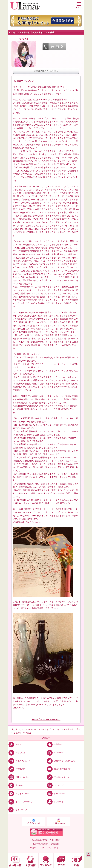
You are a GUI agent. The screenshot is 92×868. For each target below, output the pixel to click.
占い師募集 (55, 802)
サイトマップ (17, 810)
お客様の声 (16, 769)
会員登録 (54, 744)
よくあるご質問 (18, 793)
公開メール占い (18, 777)
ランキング (55, 785)
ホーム (14, 744)
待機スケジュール (19, 761)
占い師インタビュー (59, 777)
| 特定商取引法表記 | (41, 844)
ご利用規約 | (55, 840)
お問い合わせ (56, 793)
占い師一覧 (55, 753)
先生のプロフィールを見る (46, 71)
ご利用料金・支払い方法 (61, 761)
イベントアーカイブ (20, 802)
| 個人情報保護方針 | (40, 840)
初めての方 (16, 753)
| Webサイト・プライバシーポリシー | (46, 848)
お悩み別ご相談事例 (59, 769)
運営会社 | (56, 844)
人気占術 (15, 785)
